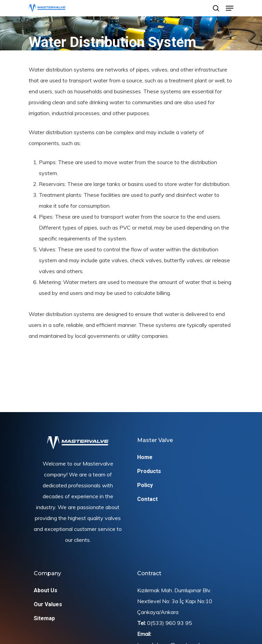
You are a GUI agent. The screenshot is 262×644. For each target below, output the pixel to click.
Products (149, 471)
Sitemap (44, 618)
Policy (145, 485)
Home (145, 457)
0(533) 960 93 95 (170, 623)
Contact (147, 499)
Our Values (48, 604)
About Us (46, 590)
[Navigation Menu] (230, 8)
